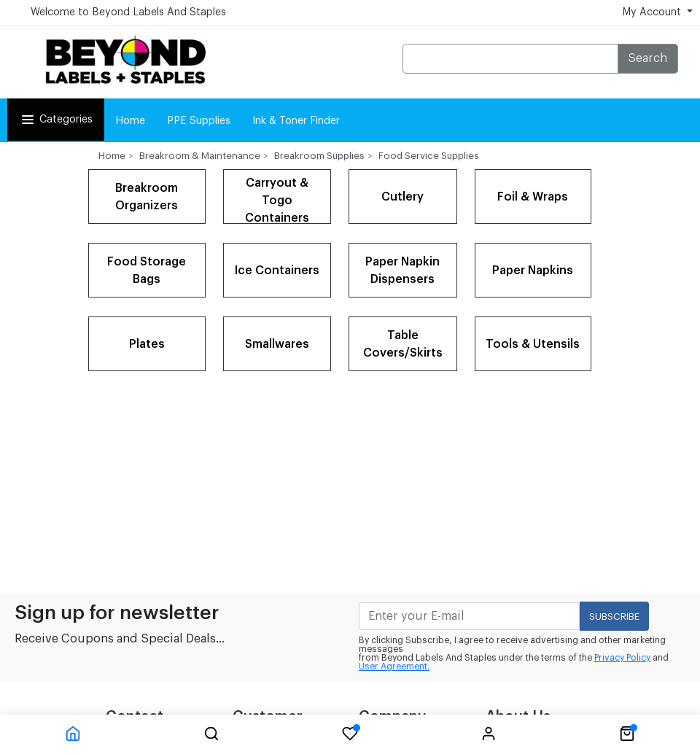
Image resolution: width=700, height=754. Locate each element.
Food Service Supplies (429, 156)
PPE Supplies (199, 121)
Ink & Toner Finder (296, 121)
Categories (56, 120)
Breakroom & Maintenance (200, 156)
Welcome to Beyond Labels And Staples (128, 12)
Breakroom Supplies (319, 156)
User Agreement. (394, 666)
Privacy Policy (622, 658)
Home (130, 121)
